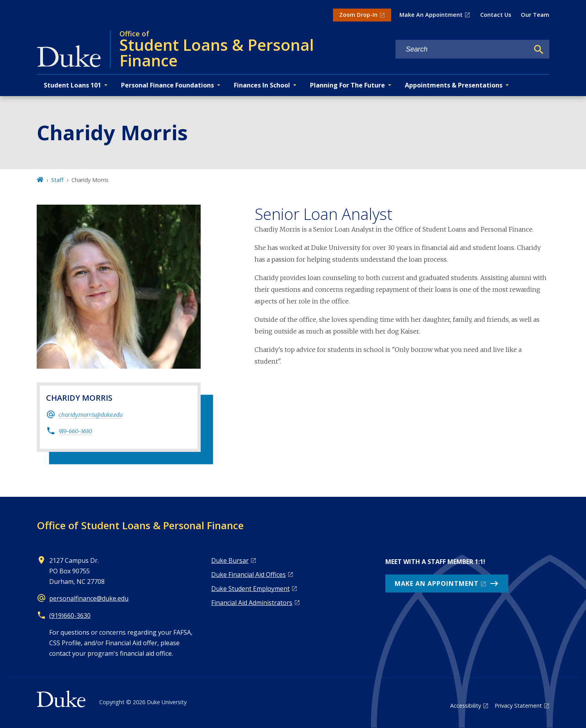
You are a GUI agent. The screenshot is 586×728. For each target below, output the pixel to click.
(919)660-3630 (70, 616)
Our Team (535, 15)
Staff (57, 180)
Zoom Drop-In (358, 15)
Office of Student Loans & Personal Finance (140, 525)
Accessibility (466, 706)
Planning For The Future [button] (347, 85)
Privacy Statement (518, 706)
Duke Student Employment (250, 589)
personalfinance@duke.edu (89, 598)
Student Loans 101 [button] (72, 85)
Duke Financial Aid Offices (248, 575)
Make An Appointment (431, 15)
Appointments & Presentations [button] (454, 85)
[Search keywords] (462, 49)
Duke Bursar (230, 560)
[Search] (539, 50)
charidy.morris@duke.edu (91, 415)
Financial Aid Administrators (252, 603)
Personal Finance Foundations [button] (167, 85)
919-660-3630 (75, 431)
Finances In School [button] (262, 85)
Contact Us (496, 15)
